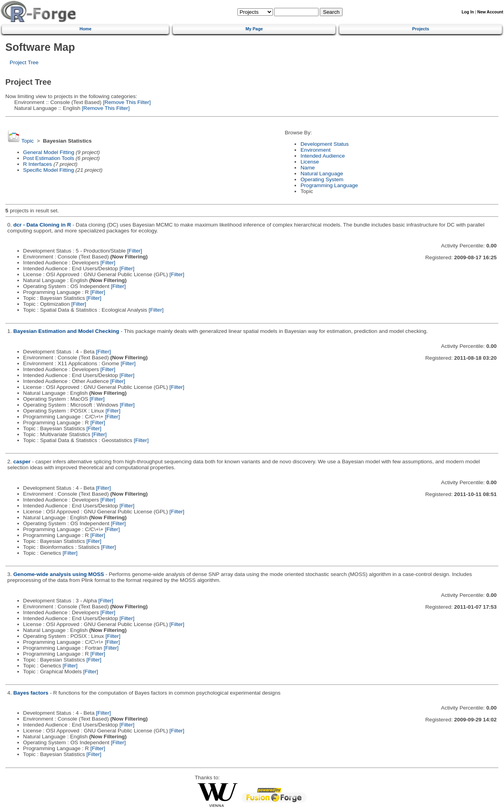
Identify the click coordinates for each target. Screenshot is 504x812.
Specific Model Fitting (49, 170)
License (310, 162)
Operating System (322, 179)
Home (85, 29)
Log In (468, 12)
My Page (254, 29)
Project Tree (24, 62)
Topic (28, 141)
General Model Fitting (49, 152)
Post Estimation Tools (49, 158)
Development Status (324, 144)
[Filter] (135, 251)
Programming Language (329, 185)
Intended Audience (323, 156)
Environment (315, 150)
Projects (421, 29)
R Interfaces (38, 164)
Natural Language (322, 174)
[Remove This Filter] (126, 102)
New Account (490, 12)
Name (308, 168)
